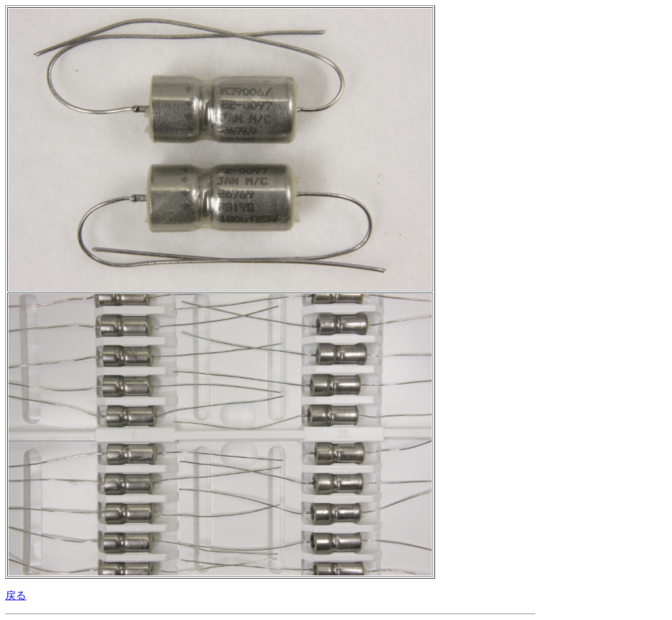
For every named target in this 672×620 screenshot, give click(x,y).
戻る (16, 595)
